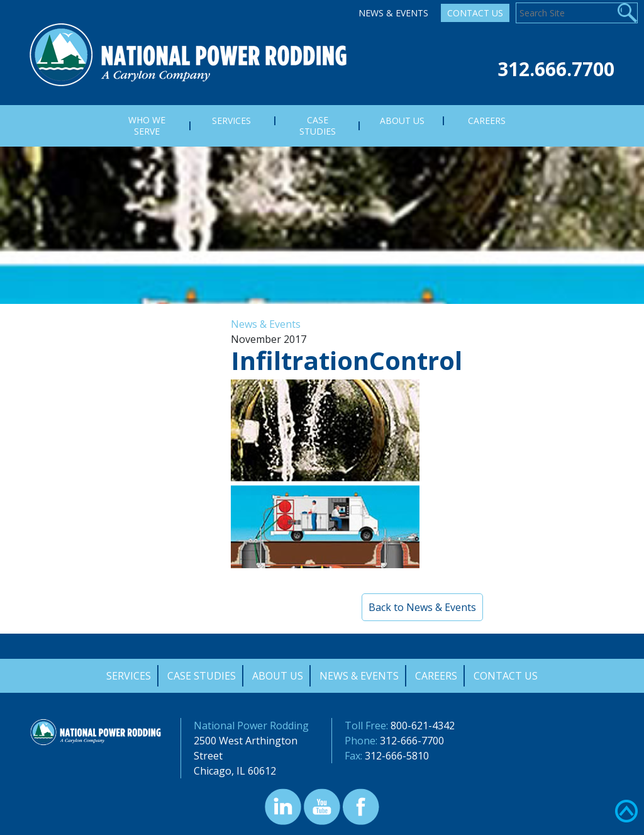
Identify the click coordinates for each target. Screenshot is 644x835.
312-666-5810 (397, 756)
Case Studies (202, 676)
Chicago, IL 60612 (235, 771)
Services (129, 676)
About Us (278, 676)
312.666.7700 (556, 69)
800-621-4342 (423, 726)
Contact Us (475, 13)
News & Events (393, 13)
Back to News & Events (422, 607)
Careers (436, 676)
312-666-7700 (412, 741)
